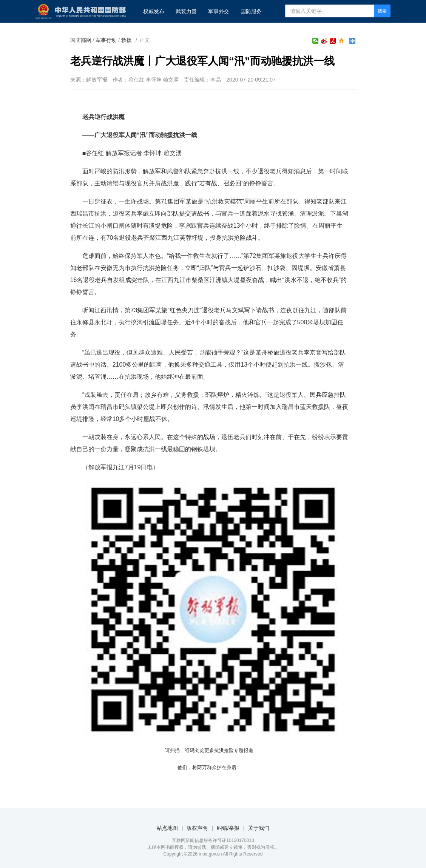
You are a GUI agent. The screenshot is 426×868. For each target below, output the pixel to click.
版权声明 (197, 828)
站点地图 (167, 828)
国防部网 (81, 40)
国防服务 (251, 11)
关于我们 (259, 828)
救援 (127, 40)
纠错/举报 (228, 828)
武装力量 (186, 11)
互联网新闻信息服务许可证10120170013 (213, 840)
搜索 (382, 11)
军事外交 (219, 11)
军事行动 (106, 40)
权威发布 (154, 11)
